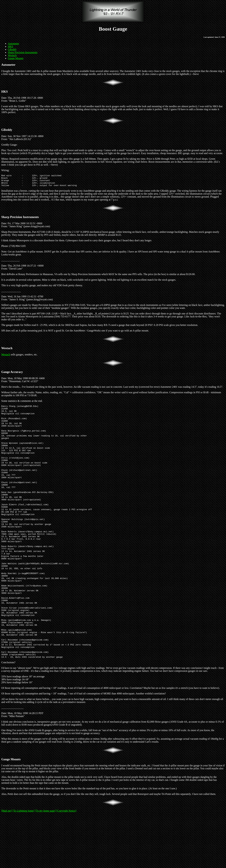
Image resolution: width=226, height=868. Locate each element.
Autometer (13, 44)
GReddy (12, 49)
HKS (10, 46)
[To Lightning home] (23, 864)
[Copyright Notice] (66, 864)
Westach (12, 55)
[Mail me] (7, 864)
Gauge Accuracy (12, 374)
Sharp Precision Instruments (23, 52)
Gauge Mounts (16, 58)
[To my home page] (45, 864)
